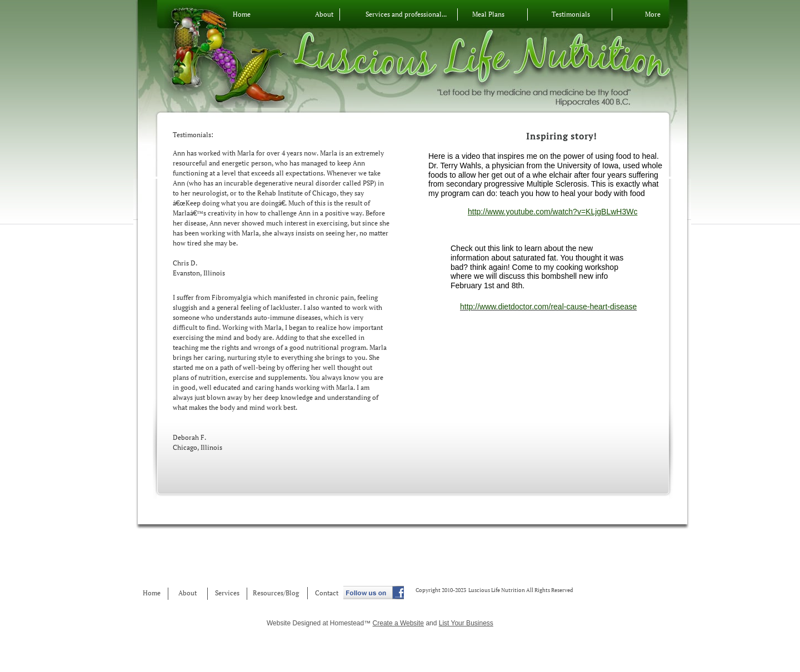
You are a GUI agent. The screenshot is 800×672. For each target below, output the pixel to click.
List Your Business (466, 623)
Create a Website (399, 623)
